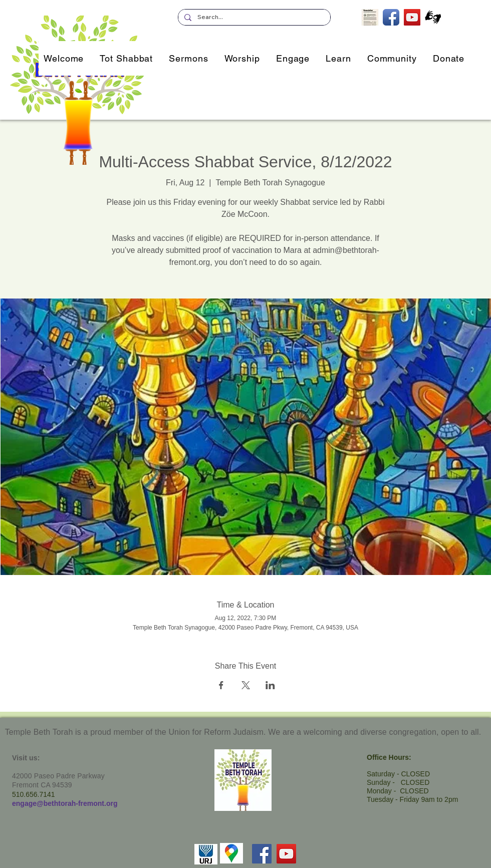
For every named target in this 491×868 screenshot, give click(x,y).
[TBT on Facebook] (391, 17)
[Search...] (253, 17)
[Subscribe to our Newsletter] (370, 17)
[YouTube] (286, 854)
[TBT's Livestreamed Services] (412, 17)
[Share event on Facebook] (221, 685)
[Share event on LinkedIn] (270, 685)
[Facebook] (262, 854)
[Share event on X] (246, 685)
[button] (293, 58)
